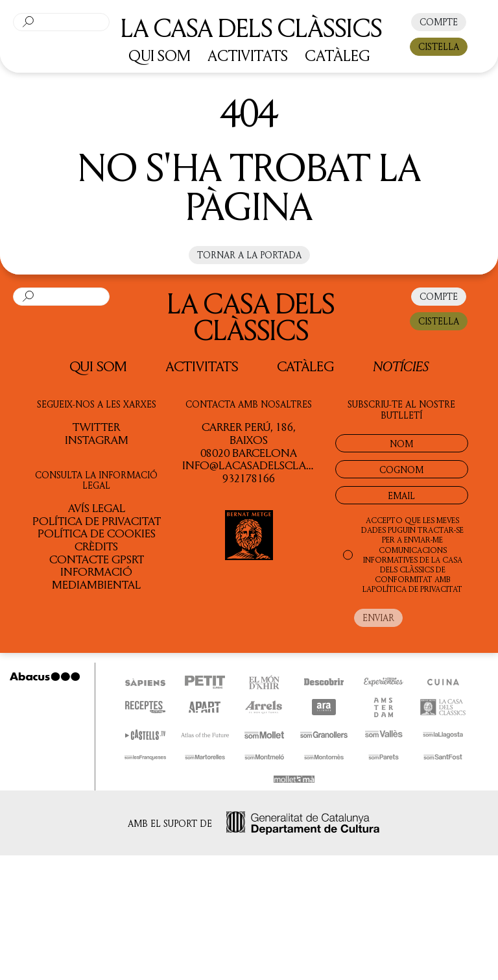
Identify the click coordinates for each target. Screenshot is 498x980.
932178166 (249, 478)
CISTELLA (439, 46)
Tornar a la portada (249, 255)
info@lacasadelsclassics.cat (269, 465)
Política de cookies (97, 533)
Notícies (401, 366)
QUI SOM (160, 55)
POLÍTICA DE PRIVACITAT (417, 589)
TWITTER (96, 426)
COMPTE (439, 22)
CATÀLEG (338, 55)
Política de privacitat (97, 521)
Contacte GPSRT (97, 559)
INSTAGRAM (97, 439)
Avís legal (97, 508)
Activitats (202, 366)
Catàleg (305, 366)
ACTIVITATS (248, 55)
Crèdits (96, 546)
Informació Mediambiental (96, 578)
